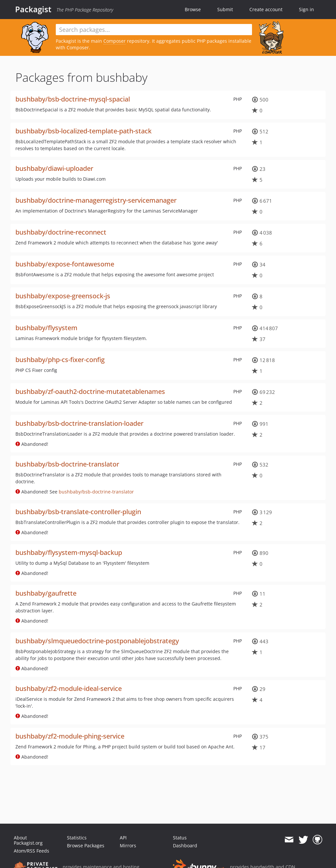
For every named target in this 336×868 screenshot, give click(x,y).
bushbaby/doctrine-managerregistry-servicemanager (96, 200)
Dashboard (185, 845)
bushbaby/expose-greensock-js (63, 296)
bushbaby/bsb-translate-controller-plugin (78, 512)
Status (180, 838)
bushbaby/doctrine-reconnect (61, 232)
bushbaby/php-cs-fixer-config (60, 360)
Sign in (306, 9)
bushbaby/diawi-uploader (54, 168)
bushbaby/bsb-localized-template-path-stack (84, 131)
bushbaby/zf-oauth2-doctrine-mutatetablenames (90, 391)
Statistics (77, 838)
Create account (266, 9)
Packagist (33, 9)
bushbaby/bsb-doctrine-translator (67, 464)
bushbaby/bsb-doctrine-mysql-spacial (73, 99)
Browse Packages (86, 845)
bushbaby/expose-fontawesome (65, 264)
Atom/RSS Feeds (31, 851)
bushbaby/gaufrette (46, 593)
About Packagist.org (28, 840)
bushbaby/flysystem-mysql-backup (69, 552)
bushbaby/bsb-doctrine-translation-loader (79, 423)
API (123, 838)
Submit (225, 9)
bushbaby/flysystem (46, 328)
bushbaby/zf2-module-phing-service (70, 736)
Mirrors (128, 845)
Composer (115, 41)
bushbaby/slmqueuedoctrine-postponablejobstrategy (97, 641)
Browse (193, 9)
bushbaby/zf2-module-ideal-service (69, 688)
